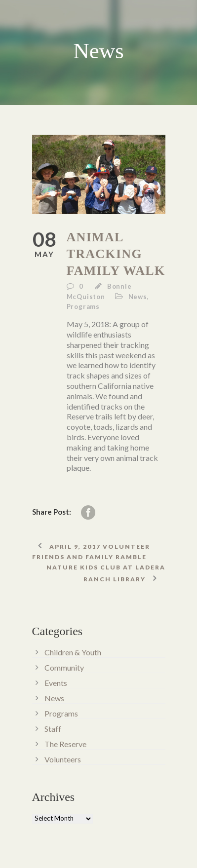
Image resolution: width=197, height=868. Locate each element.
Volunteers (63, 759)
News (138, 297)
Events (56, 683)
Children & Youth (73, 652)
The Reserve (65, 744)
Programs (83, 306)
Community (64, 667)
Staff (53, 729)
